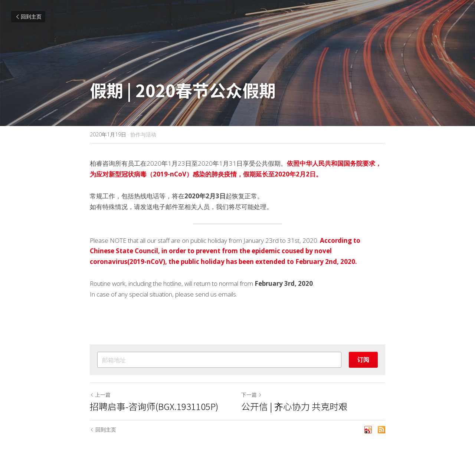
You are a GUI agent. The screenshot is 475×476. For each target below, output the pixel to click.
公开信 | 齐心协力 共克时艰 (294, 406)
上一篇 (100, 395)
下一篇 (252, 395)
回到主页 (28, 16)
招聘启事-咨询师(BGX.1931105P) (154, 406)
